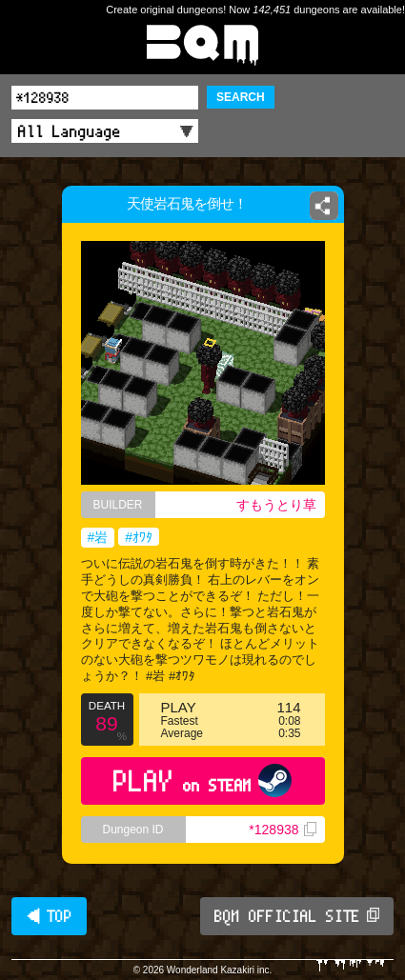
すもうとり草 (276, 505)
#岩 (98, 537)
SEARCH (241, 97)
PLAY (202, 780)
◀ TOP (49, 916)
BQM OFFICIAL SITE (297, 916)
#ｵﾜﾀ (139, 537)
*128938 (282, 830)
